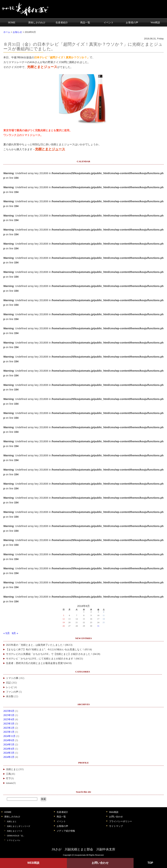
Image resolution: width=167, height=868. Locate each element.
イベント (109, 22)
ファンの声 (12, 692)
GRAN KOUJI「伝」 (16, 836)
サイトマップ (116, 826)
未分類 (10, 696)
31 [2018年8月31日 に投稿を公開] (98, 626)
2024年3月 (9, 753)
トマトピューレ (14, 840)
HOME (12, 22)
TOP (150, 863)
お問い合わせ (116, 817)
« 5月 (7, 633)
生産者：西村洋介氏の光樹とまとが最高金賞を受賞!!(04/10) (39, 663)
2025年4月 (9, 719)
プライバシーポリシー (121, 821)
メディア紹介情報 (66, 831)
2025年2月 (9, 728)
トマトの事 (12, 678)
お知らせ (17, 32)
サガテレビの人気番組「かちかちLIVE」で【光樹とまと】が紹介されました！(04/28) (53, 654)
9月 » (15, 633)
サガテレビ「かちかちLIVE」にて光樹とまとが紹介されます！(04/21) (44, 659)
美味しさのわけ (37, 22)
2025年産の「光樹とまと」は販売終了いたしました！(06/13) (39, 645)
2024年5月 (9, 745)
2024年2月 (9, 757)
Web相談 (114, 812)
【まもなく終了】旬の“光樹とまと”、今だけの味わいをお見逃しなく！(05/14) (49, 650)
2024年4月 (9, 749)
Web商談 (155, 22)
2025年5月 (9, 715)
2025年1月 (9, 732)
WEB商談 (33, 863)
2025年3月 (9, 724)
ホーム (7, 32)
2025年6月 (9, 711)
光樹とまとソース (15, 831)
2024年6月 (9, 740)
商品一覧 (85, 22)
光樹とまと (12, 769)
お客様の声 (132, 22)
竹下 (8, 778)
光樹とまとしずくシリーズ (18, 826)
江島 (8, 774)
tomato (9, 783)
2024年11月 (9, 736)
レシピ (10, 687)
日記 (8, 683)
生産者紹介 (62, 22)
